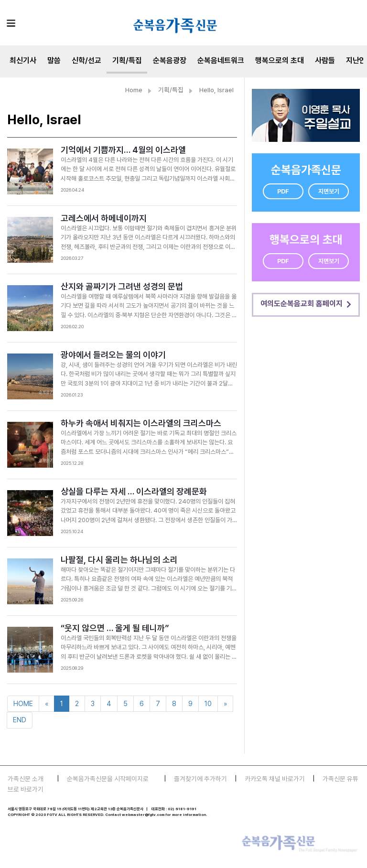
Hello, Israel (216, 90)
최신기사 (23, 60)
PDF (283, 191)
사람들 (325, 60)
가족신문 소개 (26, 779)
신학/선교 (86, 60)
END (20, 720)
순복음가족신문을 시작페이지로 (108, 779)
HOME (23, 703)
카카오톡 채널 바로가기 (275, 779)
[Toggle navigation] (11, 23)
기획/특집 (127, 60)
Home (134, 90)
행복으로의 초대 (280, 60)
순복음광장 (170, 60)
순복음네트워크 (221, 60)
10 (208, 703)
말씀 (54, 60)
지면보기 (329, 191)
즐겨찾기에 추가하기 (200, 779)
